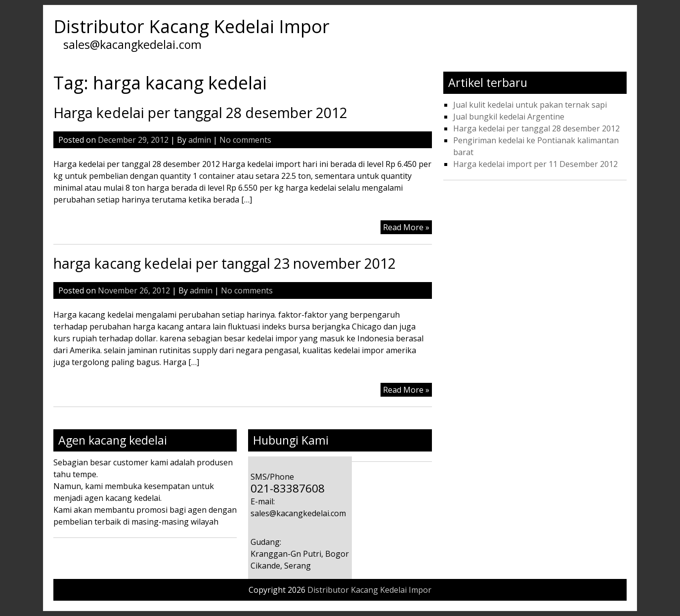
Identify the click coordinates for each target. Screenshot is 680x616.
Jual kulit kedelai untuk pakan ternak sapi (530, 105)
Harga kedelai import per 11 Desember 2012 (535, 164)
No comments (245, 140)
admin (200, 140)
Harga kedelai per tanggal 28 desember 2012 (200, 112)
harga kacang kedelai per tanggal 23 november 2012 (225, 263)
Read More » (406, 227)
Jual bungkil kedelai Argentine (509, 117)
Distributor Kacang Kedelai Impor (191, 26)
